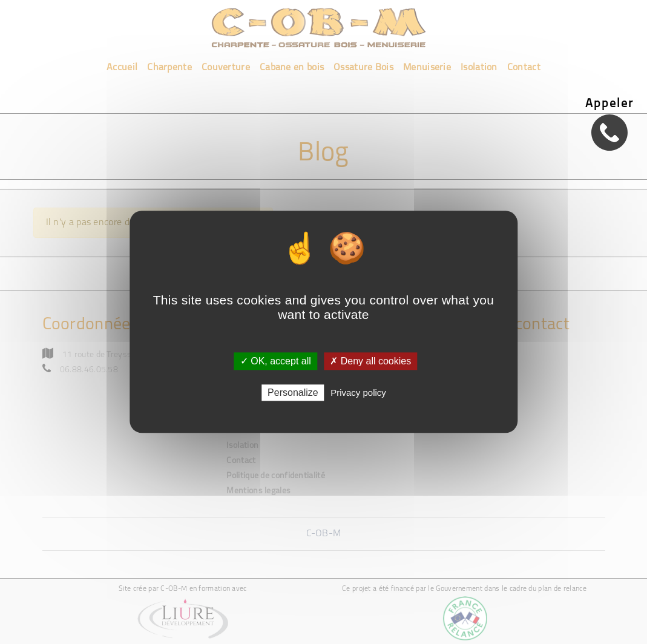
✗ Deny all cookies (370, 361)
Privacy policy (358, 393)
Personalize (293, 393)
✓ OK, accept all (276, 361)
